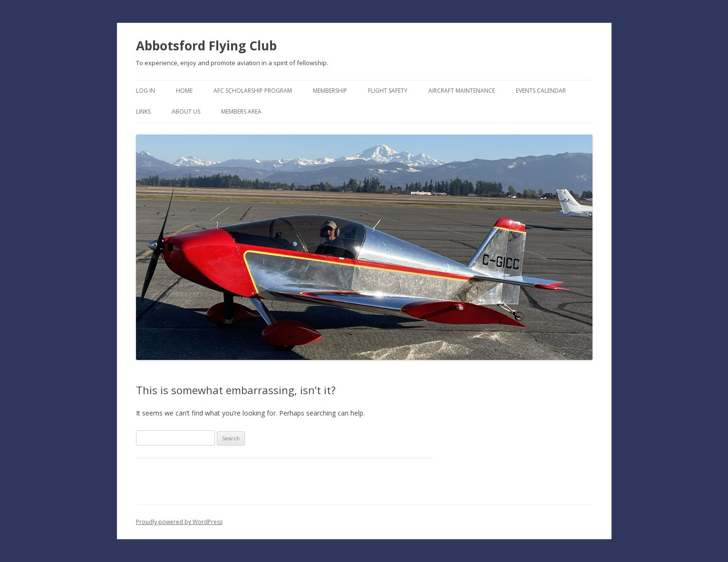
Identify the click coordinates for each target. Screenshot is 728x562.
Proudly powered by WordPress (179, 522)
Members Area (241, 111)
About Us (186, 111)
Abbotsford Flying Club (206, 46)
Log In (146, 91)
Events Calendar (541, 91)
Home (184, 91)
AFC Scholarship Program (253, 91)
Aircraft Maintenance (462, 91)
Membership (330, 91)
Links (143, 111)
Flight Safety (388, 91)
